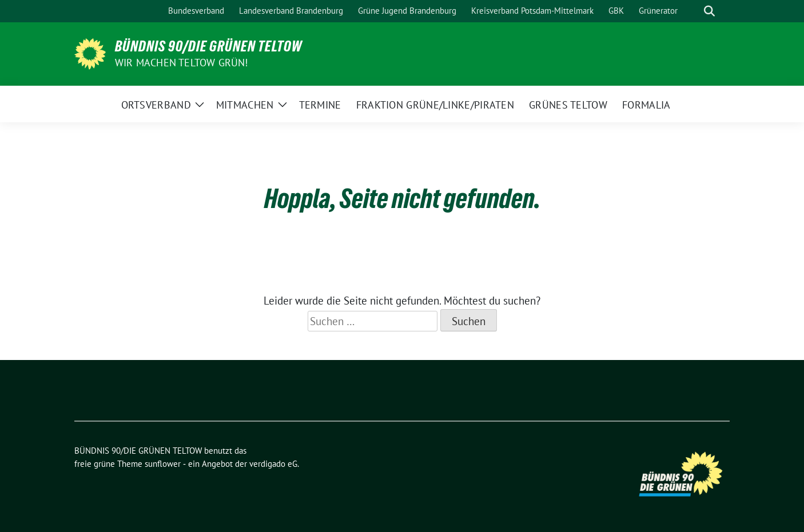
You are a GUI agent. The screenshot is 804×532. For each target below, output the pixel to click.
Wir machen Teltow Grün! (182, 63)
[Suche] (693, 11)
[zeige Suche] (709, 11)
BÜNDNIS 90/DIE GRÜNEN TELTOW (208, 46)
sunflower (163, 464)
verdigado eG (273, 464)
